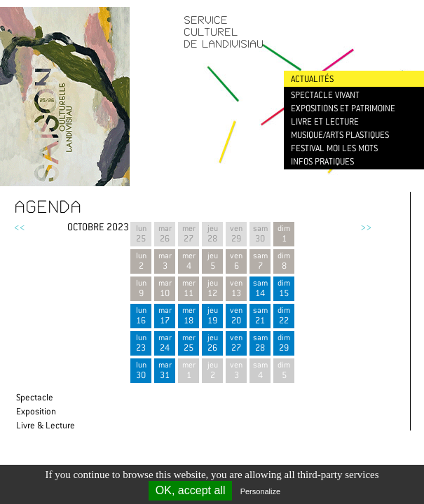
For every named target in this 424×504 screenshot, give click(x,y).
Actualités (312, 79)
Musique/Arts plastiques (340, 135)
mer (189, 315)
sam (260, 288)
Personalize (260, 491)
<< (20, 227)
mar (165, 315)
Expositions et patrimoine (343, 108)
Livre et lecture (325, 121)
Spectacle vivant (325, 95)
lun (141, 315)
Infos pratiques (322, 161)
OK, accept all (191, 490)
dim (284, 288)
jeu (212, 315)
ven (236, 315)
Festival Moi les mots (334, 148)
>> (366, 227)
